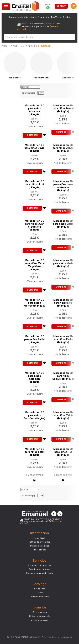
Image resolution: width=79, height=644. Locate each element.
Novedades (31, 17)
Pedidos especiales (39, 597)
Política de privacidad (39, 542)
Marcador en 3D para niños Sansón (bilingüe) (34, 415)
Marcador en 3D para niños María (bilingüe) (63, 224)
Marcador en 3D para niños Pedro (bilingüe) (63, 339)
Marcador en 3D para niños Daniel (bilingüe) (63, 108)
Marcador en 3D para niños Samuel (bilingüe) (63, 376)
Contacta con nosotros (39, 565)
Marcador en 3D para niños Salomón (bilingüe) (35, 377)
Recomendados (16, 17)
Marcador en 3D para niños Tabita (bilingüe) (63, 415)
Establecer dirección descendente (43, 87)
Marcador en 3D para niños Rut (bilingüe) (63, 452)
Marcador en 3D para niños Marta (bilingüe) (63, 263)
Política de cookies (40, 546)
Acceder (61, 6)
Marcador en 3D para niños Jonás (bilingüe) (63, 148)
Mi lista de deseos (39, 620)
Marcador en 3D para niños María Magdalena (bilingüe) (35, 265)
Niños (14, 46)
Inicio (5, 46)
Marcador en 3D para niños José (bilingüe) (35, 184)
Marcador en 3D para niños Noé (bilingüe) (63, 303)
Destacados (44, 17)
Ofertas (67, 17)
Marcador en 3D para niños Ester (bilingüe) (35, 452)
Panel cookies (39, 550)
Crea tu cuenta (40, 612)
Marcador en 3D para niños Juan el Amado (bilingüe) (63, 186)
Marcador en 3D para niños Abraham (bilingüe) (35, 110)
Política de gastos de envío (40, 573)
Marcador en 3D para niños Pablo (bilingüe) (34, 339)
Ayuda (48, 5)
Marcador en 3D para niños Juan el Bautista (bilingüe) (35, 225)
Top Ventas (57, 17)
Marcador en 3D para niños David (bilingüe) (34, 148)
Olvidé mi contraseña (40, 616)
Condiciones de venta (39, 569)
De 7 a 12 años (29, 46)
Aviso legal (39, 538)
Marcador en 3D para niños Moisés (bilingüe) (34, 303)
